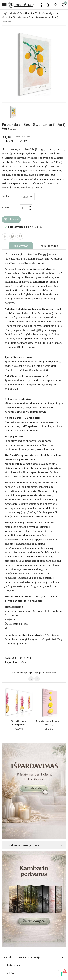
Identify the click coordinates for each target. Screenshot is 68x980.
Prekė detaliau (49, 246)
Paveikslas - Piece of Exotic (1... (49, 723)
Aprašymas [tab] (21, 246)
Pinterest (20, 236)
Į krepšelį (11, 220)
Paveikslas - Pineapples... (19, 723)
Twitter (13, 236)
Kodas (6, 141)
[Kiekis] (24, 208)
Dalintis (5, 236)
